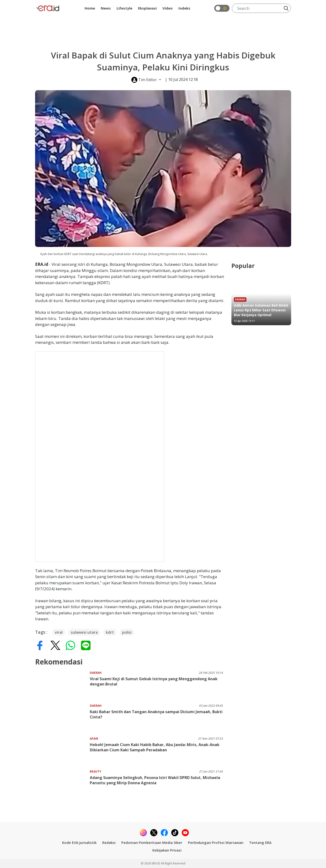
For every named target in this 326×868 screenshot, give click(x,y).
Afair (94, 739)
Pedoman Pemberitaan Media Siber (152, 842)
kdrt (110, 632)
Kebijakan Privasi (167, 850)
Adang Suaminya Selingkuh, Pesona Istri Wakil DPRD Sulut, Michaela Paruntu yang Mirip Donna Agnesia (155, 780)
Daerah (96, 673)
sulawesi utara (84, 632)
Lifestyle (124, 8)
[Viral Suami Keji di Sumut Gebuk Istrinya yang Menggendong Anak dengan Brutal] (62, 685)
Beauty (96, 771)
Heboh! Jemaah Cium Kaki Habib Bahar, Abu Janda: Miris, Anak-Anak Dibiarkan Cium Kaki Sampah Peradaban (155, 747)
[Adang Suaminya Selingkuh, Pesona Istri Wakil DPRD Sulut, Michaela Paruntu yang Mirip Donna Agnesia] (62, 784)
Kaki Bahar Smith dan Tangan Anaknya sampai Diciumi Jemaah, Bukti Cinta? (156, 714)
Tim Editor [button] (145, 80)
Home (90, 8)
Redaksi (109, 842)
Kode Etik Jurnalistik (79, 842)
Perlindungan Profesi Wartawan (216, 842)
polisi (127, 632)
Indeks (184, 8)
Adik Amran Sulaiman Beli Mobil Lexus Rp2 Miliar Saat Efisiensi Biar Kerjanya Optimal (261, 310)
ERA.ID (156, 863)
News (106, 8)
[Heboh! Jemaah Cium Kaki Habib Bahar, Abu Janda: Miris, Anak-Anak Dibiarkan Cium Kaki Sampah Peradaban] (62, 751)
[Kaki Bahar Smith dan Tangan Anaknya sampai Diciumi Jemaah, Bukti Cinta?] (62, 718)
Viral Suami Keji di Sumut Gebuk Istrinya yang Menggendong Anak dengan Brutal (154, 681)
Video (168, 8)
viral (59, 632)
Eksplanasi (147, 8)
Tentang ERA (260, 842)
